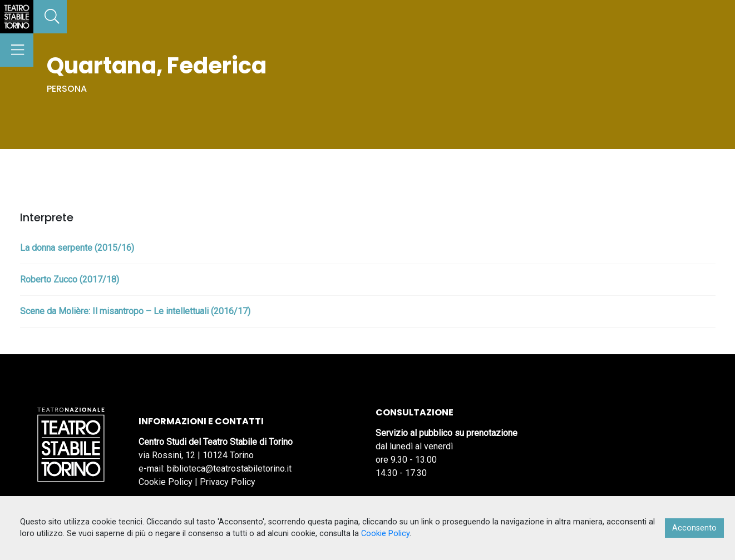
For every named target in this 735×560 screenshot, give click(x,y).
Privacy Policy (228, 482)
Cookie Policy (166, 482)
